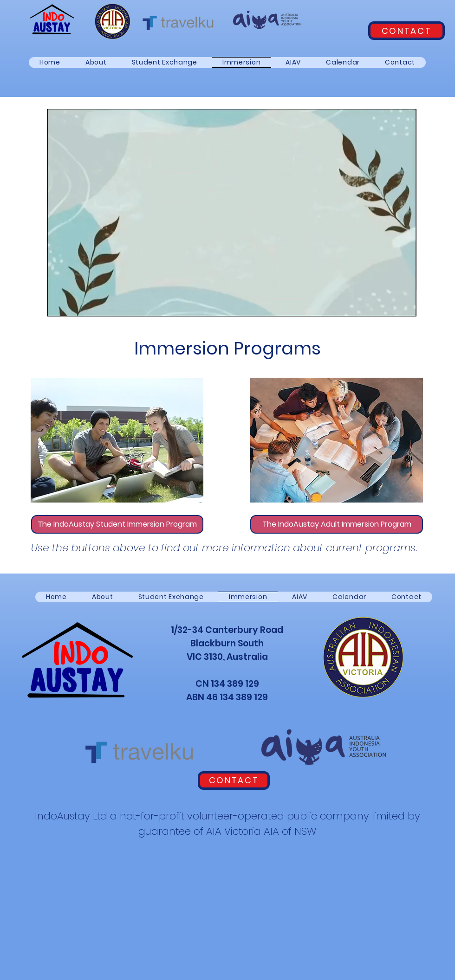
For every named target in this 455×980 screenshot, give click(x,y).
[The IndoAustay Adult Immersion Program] (337, 524)
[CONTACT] (406, 31)
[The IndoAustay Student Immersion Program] (117, 524)
